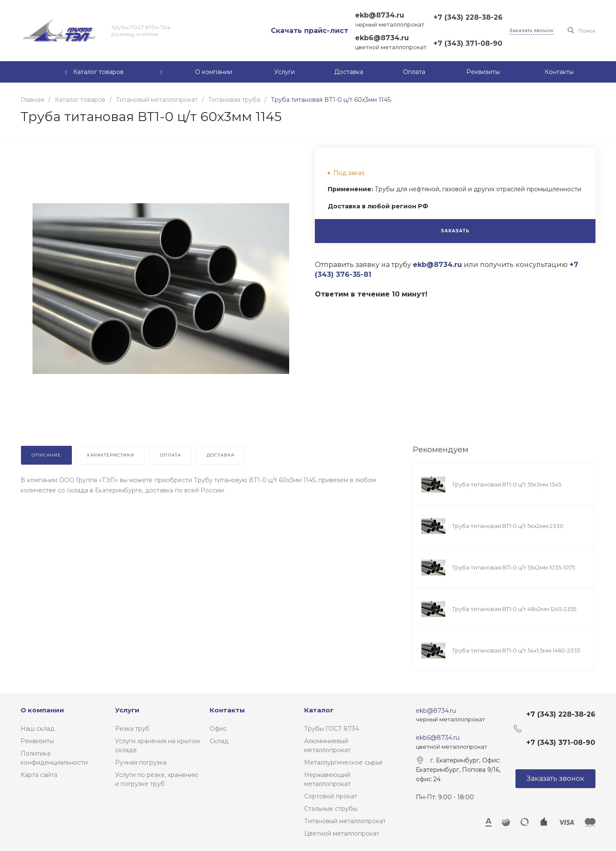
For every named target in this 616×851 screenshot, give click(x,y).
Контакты (227, 710)
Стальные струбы (331, 809)
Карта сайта (39, 775)
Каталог (319, 710)
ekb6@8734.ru (382, 38)
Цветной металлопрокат (342, 833)
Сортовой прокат (331, 796)
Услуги (127, 710)
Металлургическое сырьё (344, 762)
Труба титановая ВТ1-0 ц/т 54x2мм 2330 (508, 526)
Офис (218, 729)
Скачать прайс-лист (309, 31)
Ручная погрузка (141, 762)
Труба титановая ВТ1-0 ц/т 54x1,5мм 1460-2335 (516, 650)
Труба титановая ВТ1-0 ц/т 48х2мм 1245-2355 (514, 609)
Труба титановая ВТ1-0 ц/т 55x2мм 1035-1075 (514, 567)
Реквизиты (37, 741)
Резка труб (132, 729)
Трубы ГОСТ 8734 (332, 729)
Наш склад (37, 729)
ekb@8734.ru (380, 15)
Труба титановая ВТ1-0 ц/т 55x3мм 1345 (507, 484)
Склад (219, 741)
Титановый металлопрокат (345, 821)
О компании (42, 710)
